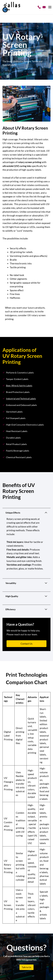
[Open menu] (50, 7)
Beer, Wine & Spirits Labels (19, 386)
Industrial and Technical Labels (21, 399)
